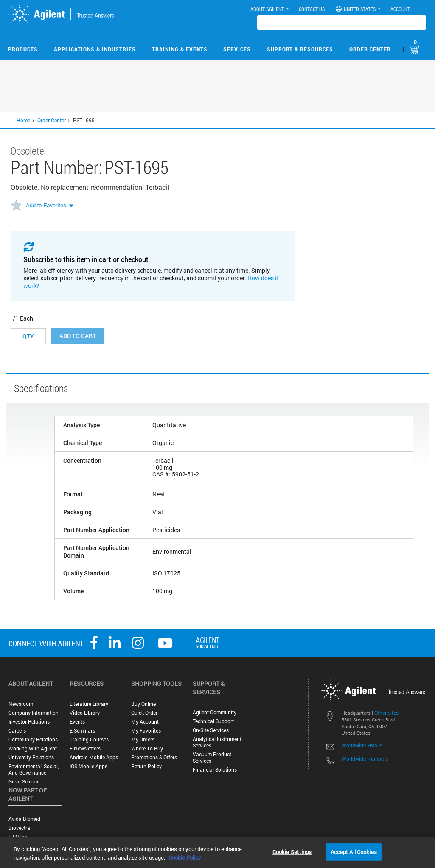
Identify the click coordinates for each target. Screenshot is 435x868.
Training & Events (180, 49)
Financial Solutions (215, 770)
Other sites (386, 713)
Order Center (370, 49)
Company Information (34, 713)
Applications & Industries (95, 49)
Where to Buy (147, 748)
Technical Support (213, 721)
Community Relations (33, 740)
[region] (217, 852)
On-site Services (211, 730)
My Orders (143, 740)
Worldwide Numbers (365, 758)
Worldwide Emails (362, 745)
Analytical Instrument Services (217, 742)
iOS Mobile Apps (88, 766)
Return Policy (146, 766)
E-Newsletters (85, 748)
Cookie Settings (292, 851)
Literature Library (89, 704)
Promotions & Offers (154, 757)
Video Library (85, 713)
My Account (145, 722)
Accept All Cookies (354, 851)
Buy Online (143, 704)
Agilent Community (215, 712)
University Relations (31, 757)
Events (77, 722)
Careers (17, 731)
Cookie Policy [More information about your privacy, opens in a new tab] (185, 857)
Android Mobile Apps (94, 757)
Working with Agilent (33, 748)
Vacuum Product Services (212, 758)
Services (237, 49)
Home (23, 120)
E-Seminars (82, 731)
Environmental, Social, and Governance (34, 769)
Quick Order (144, 713)
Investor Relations (29, 722)
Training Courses (89, 740)
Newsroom (21, 704)
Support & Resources (300, 49)
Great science (24, 782)
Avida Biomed (24, 819)
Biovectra (19, 828)
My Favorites (146, 731)
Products (23, 49)
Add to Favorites (46, 205)
